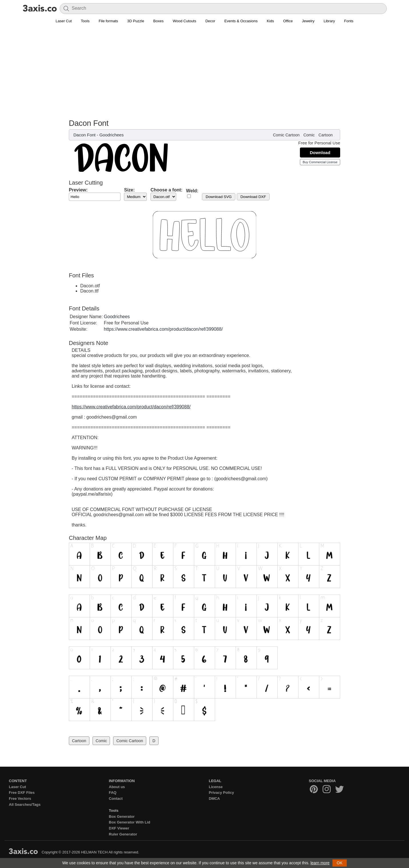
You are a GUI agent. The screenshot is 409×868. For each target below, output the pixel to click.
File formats (108, 21)
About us (117, 787)
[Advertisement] (204, 69)
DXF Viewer (119, 828)
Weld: (192, 191)
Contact (116, 799)
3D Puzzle (136, 21)
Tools (85, 21)
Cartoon (326, 135)
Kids (270, 21)
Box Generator (122, 816)
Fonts (349, 21)
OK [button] (340, 863)
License (216, 787)
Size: (129, 190)
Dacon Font (85, 135)
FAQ (113, 793)
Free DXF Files (22, 793)
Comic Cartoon (286, 135)
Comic (309, 135)
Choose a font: (167, 190)
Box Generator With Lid (130, 822)
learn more (320, 863)
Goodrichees (112, 135)
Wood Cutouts (185, 21)
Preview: (78, 190)
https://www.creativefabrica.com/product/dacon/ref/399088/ (163, 329)
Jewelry (308, 21)
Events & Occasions (241, 21)
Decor (210, 21)
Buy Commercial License (320, 162)
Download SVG (219, 197)
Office (288, 21)
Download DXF (253, 197)
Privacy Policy (221, 793)
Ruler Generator (123, 834)
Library (329, 21)
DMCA (214, 799)
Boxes (159, 21)
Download (320, 153)
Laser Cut (64, 21)
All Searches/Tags (25, 805)
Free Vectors (20, 799)
